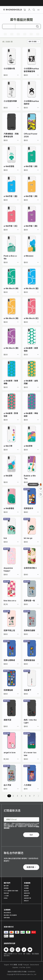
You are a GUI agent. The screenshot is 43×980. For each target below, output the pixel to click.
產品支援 (26, 891)
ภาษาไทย (22, 967)
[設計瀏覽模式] (41, 484)
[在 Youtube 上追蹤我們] (30, 950)
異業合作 (26, 901)
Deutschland (35, 965)
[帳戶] (29, 10)
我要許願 (31, 867)
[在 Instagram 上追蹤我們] (12, 950)
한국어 (28, 967)
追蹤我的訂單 (28, 898)
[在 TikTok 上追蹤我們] (24, 950)
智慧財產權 (7, 918)
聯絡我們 (26, 896)
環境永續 (6, 893)
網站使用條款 (7, 913)
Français (26, 965)
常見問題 (26, 888)
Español (15, 967)
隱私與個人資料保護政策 (10, 915)
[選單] (38, 10)
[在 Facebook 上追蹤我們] (18, 950)
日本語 (20, 965)
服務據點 (6, 888)
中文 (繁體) (14, 965)
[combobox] (34, 42)
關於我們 (6, 886)
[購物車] (25, 10)
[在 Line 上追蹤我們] (6, 950)
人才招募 (6, 896)
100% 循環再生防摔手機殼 (11, 891)
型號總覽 (26, 886)
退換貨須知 (27, 893)
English (7, 965)
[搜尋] (34, 10)
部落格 (6, 898)
